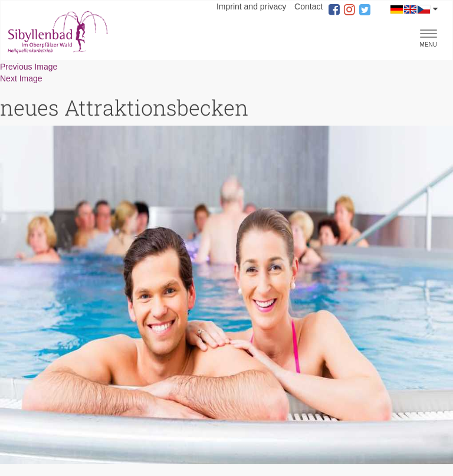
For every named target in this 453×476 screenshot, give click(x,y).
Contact (308, 6)
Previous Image (29, 67)
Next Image (21, 78)
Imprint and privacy (251, 6)
